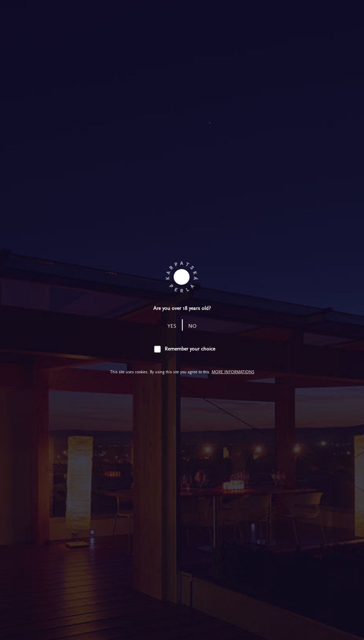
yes (172, 326)
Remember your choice (190, 349)
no (192, 326)
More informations (233, 372)
